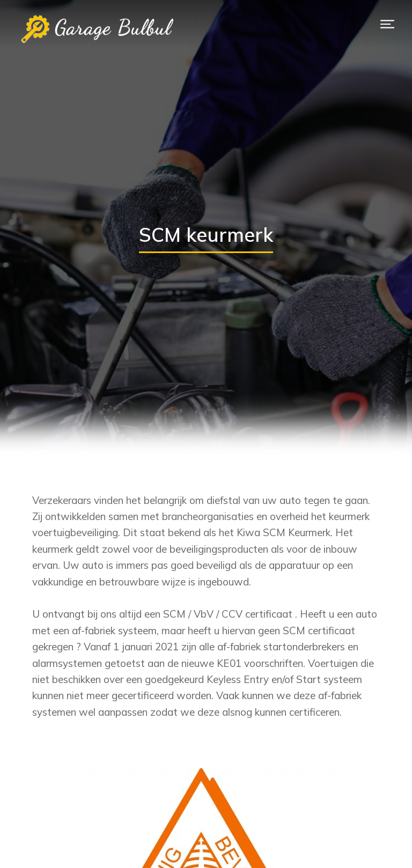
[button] (387, 24)
